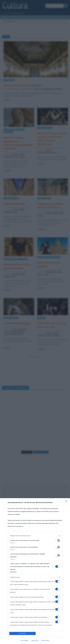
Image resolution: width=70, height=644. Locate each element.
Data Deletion (25, 641)
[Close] (66, 502)
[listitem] (35, 536)
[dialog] (35, 571)
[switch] (58, 540)
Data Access (35, 641)
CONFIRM (22, 633)
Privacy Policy (45, 641)
